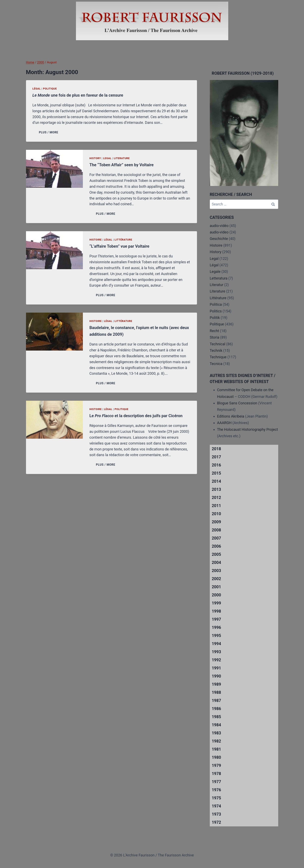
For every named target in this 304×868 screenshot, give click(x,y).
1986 (216, 709)
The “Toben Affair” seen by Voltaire (121, 165)
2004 (216, 562)
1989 (216, 684)
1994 (216, 644)
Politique (50, 89)
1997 (216, 619)
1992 (216, 660)
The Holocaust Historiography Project (248, 429)
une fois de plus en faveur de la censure (78, 95)
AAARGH (224, 423)
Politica (216, 304)
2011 (216, 506)
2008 (216, 530)
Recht (214, 331)
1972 (216, 822)
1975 (216, 798)
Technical (218, 344)
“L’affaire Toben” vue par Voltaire (119, 246)
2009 (216, 522)
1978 (216, 774)
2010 (216, 514)
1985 (216, 717)
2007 (216, 538)
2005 (216, 554)
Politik (215, 318)
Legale (215, 272)
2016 (216, 465)
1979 (216, 765)
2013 (216, 489)
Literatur (217, 285)
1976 (216, 790)
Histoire (96, 240)
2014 (216, 481)
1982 (216, 741)
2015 (216, 473)
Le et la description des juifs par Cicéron (136, 416)
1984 (216, 725)
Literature (122, 158)
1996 (216, 627)
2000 (216, 595)
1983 (216, 733)
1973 (216, 814)
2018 (216, 449)
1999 (216, 603)
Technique (218, 357)
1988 (216, 692)
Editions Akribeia (231, 416)
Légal (37, 89)
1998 (216, 611)
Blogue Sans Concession (237, 403)
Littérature (123, 240)
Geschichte (219, 239)
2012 (216, 498)
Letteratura (219, 278)
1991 (216, 668)
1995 (216, 636)
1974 (216, 806)
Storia (215, 337)
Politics (216, 311)
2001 (216, 587)
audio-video (219, 232)
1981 (216, 749)
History (95, 158)
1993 (216, 652)
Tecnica (216, 364)
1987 (216, 701)
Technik (216, 350)
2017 (216, 457)
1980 (216, 757)
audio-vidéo (219, 226)
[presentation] (55, 169)
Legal (107, 158)
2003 (216, 571)
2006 (216, 546)
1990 (216, 676)
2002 (216, 579)
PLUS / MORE (49, 132)
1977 (216, 782)
